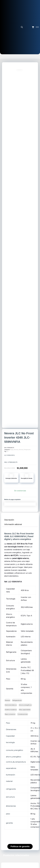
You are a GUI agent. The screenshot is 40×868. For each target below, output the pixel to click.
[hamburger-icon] (37, 27)
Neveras (16, 450)
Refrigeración (27, 450)
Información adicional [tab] (13, 524)
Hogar (12, 450)
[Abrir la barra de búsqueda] (22, 27)
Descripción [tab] (9, 520)
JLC (7, 451)
